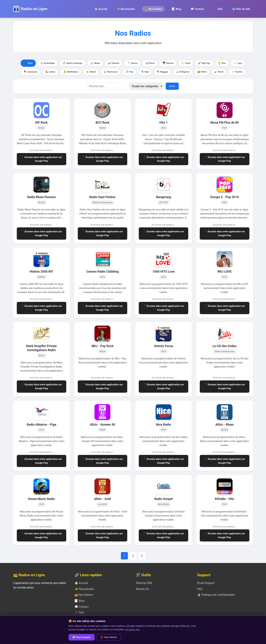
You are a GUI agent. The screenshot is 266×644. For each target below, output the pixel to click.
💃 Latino (50, 72)
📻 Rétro (202, 72)
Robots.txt (142, 589)
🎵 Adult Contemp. (73, 63)
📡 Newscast (111, 72)
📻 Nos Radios (153, 9)
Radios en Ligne (34, 9)
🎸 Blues (95, 63)
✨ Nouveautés (126, 9)
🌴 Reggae (162, 72)
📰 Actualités (48, 63)
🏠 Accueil (101, 9)
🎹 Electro (168, 63)
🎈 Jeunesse (30, 72)
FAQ (200, 589)
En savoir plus (133, 629)
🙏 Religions (183, 72)
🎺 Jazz (238, 63)
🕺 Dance (132, 63)
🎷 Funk (186, 63)
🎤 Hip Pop (204, 63)
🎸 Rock (219, 72)
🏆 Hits (222, 63)
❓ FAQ (218, 9)
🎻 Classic (114, 63)
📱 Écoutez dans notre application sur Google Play (41, 159)
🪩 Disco (150, 63)
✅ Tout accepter (82, 637)
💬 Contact (197, 9)
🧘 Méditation (71, 72)
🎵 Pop (129, 72)
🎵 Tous (28, 63)
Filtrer (172, 86)
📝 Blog (176, 9)
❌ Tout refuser (109, 637)
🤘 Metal (91, 72)
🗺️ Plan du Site (241, 9)
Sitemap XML (144, 583)
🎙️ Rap (145, 72)
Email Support (206, 583)
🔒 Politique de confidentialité (216, 595)
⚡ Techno (237, 72)
